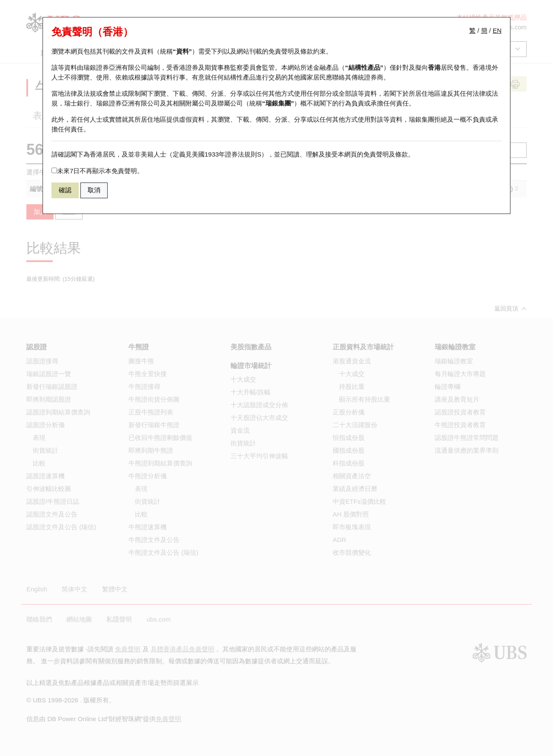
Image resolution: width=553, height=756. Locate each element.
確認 (65, 190)
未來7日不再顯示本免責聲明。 (97, 171)
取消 (94, 190)
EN (497, 30)
